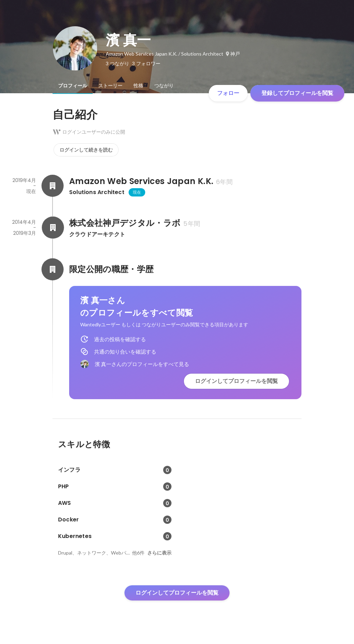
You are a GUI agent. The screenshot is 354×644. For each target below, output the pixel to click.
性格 (138, 86)
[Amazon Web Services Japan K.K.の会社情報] (53, 186)
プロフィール (73, 86)
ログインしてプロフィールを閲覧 (236, 381)
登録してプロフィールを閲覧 (297, 93)
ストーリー (110, 86)
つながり (164, 86)
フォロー (228, 93)
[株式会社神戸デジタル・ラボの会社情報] (53, 228)
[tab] (73, 86)
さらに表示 (159, 553)
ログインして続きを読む (86, 150)
